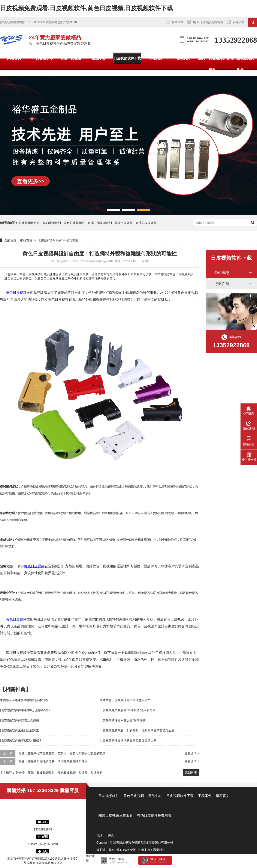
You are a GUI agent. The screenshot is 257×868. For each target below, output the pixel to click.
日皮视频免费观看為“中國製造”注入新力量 (128, 710)
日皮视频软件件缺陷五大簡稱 (19, 720)
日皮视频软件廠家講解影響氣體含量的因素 (128, 740)
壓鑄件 (83, 773)
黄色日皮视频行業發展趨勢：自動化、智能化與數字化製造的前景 (62, 753)
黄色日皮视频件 (74, 223)
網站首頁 (14, 58)
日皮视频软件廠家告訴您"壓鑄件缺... (124, 720)
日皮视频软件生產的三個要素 (19, 730)
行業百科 (222, 284)
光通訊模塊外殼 (146, 223)
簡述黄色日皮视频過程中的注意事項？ (125, 700)
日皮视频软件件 (29, 223)
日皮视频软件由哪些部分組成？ (21, 740)
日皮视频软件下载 (127, 58)
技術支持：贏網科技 (152, 850)
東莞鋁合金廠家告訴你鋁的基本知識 (24, 700)
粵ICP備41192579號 (122, 850)
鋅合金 (20, 773)
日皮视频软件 (42, 58)
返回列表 (191, 773)
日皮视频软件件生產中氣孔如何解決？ (25, 710)
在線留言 (239, 22)
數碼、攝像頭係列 (100, 223)
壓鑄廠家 (97, 773)
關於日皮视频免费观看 (212, 64)
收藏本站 (178, 22)
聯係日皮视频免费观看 (208, 22)
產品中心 (99, 58)
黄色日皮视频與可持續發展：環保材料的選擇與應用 (53, 761)
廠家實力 (184, 58)
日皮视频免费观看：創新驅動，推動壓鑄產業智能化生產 (137, 730)
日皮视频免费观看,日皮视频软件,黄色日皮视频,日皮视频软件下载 (86, 8)
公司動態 (72, 240)
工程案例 (155, 58)
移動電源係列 (52, 223)
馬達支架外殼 (124, 223)
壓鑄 (31, 773)
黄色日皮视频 (71, 58)
